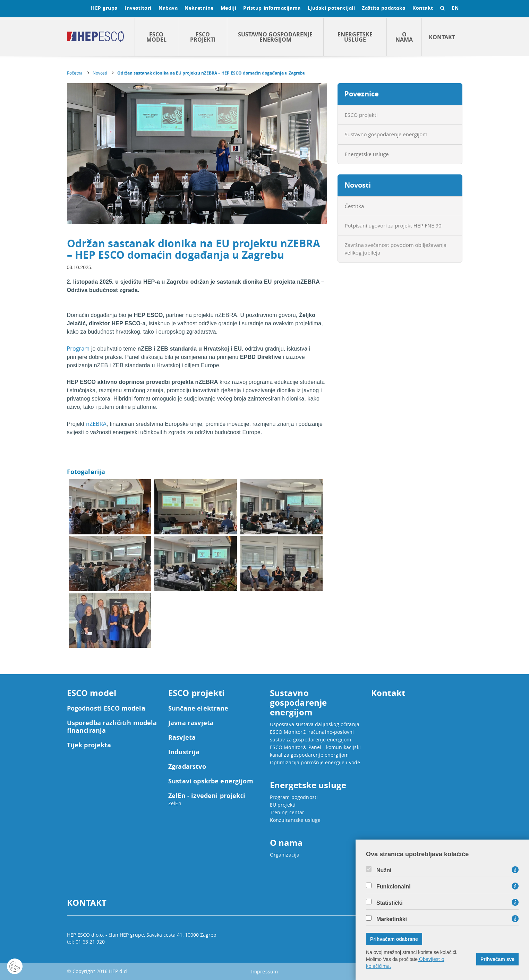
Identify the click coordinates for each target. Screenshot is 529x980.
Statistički (390, 903)
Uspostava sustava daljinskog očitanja (315, 724)
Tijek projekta (89, 745)
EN (455, 8)
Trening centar (287, 812)
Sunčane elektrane (198, 708)
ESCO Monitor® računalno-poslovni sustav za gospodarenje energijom (312, 736)
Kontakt (423, 8)
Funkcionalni (394, 887)
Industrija (184, 752)
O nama (404, 37)
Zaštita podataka (384, 8)
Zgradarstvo (187, 767)
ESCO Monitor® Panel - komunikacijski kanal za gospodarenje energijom (315, 751)
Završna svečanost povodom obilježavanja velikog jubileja (396, 248)
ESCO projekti (203, 37)
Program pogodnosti (294, 797)
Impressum (264, 972)
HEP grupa (104, 8)
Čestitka (355, 206)
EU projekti (283, 805)
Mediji (228, 8)
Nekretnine (199, 8)
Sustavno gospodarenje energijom (275, 37)
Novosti (100, 73)
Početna (75, 73)
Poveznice (362, 94)
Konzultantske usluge (295, 820)
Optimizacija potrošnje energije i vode (315, 762)
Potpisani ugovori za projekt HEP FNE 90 (393, 225)
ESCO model (156, 37)
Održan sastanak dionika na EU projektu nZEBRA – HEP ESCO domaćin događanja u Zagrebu (211, 73)
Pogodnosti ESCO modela (106, 708)
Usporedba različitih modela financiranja (112, 727)
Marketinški (392, 919)
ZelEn (175, 803)
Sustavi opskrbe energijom (211, 781)
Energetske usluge (355, 37)
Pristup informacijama (272, 8)
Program (78, 349)
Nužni (384, 870)
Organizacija (285, 855)
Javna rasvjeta (191, 723)
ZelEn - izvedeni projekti (207, 796)
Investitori (138, 8)
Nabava (168, 8)
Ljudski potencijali (331, 8)
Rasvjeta (182, 738)
